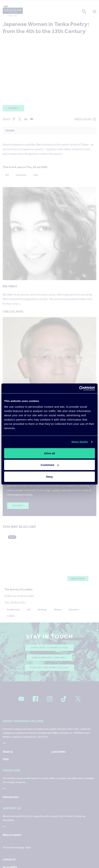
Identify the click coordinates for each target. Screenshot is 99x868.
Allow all (50, 453)
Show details (80, 442)
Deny (50, 476)
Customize (50, 465)
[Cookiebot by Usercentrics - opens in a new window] (79, 388)
